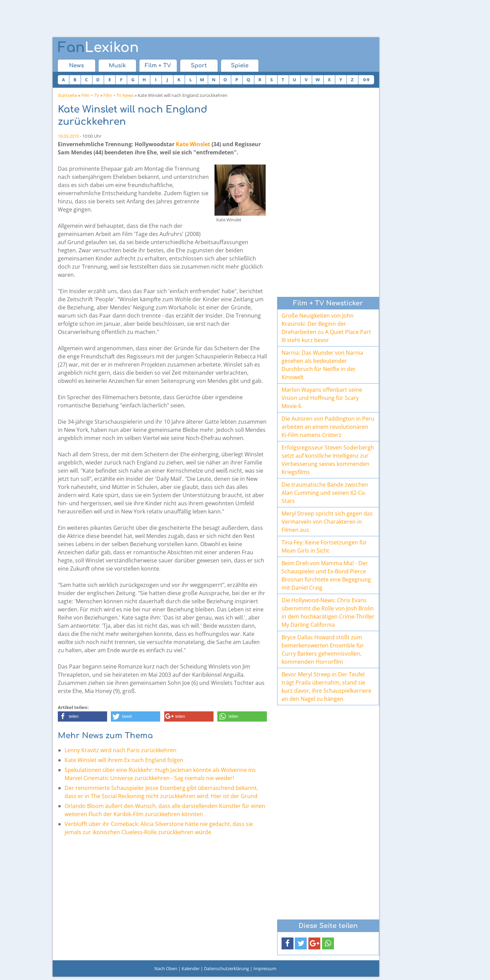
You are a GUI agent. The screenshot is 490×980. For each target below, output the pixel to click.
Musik (117, 66)
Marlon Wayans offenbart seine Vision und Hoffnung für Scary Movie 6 (322, 398)
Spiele (240, 66)
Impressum (265, 968)
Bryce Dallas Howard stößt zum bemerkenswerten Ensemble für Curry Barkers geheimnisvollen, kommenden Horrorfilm (323, 649)
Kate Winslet (193, 144)
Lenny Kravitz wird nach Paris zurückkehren (121, 750)
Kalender (191, 968)
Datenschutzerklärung (226, 968)
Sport (199, 66)
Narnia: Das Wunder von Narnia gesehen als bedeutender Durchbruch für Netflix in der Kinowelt (322, 365)
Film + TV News (119, 95)
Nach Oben (166, 968)
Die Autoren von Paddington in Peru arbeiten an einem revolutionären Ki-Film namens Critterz (328, 427)
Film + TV (158, 66)
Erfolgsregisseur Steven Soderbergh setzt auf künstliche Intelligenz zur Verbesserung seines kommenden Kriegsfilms (328, 460)
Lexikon (98, 48)
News (77, 66)
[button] (82, 716)
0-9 (366, 80)
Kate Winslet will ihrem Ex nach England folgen (124, 760)
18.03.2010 (68, 136)
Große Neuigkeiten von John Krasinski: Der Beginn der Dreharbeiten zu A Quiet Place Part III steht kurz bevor (326, 328)
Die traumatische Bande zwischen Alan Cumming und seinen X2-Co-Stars (325, 493)
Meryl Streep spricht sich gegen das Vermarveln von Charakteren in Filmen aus (327, 522)
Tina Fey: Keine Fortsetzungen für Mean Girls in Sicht (324, 546)
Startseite (67, 95)
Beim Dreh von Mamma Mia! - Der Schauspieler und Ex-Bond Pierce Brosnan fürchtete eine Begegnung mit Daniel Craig (326, 575)
